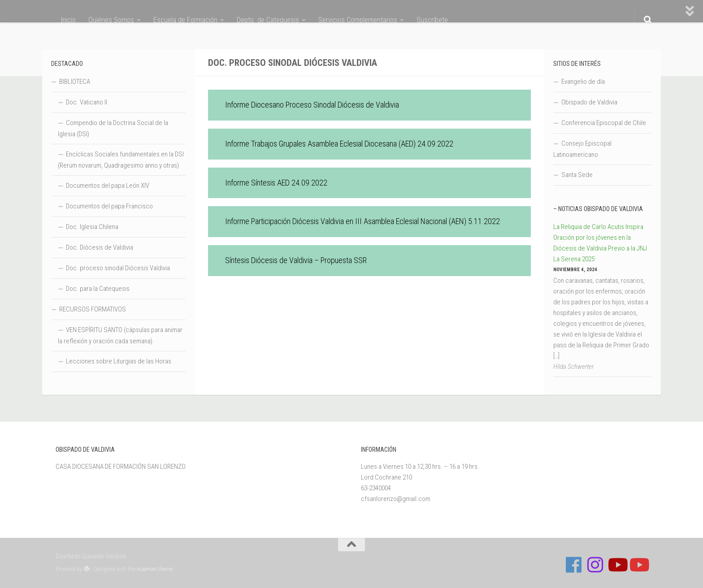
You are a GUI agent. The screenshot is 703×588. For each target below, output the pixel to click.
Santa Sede (577, 175)
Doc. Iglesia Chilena (92, 227)
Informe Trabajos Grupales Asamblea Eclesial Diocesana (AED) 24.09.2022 (339, 144)
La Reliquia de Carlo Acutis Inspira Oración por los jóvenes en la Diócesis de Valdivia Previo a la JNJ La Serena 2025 (600, 243)
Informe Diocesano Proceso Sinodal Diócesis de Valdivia (312, 105)
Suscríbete (432, 20)
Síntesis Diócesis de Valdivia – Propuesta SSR (296, 260)
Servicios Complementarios (358, 20)
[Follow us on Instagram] (595, 565)
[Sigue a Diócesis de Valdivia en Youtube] (638, 565)
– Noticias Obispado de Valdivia (598, 209)
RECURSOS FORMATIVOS (93, 309)
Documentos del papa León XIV (108, 186)
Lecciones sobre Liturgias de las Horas (119, 361)
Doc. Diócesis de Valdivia (100, 247)
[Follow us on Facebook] (574, 565)
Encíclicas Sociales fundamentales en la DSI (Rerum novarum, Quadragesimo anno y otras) (121, 160)
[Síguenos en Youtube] (617, 565)
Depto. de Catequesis (268, 20)
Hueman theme (155, 569)
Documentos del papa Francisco (109, 206)
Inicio (68, 20)
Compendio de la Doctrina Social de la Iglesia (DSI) (113, 128)
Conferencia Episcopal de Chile (604, 123)
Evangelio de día (583, 82)
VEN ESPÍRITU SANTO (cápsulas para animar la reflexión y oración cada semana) (120, 335)
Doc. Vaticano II (87, 102)
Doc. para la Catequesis (98, 289)
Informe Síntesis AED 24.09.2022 (276, 183)
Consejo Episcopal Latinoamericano (582, 149)
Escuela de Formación (185, 20)
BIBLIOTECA (75, 82)
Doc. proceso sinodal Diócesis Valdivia (118, 268)
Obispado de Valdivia (589, 102)
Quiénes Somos (111, 20)
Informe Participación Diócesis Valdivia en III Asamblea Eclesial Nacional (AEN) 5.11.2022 (362, 221)
